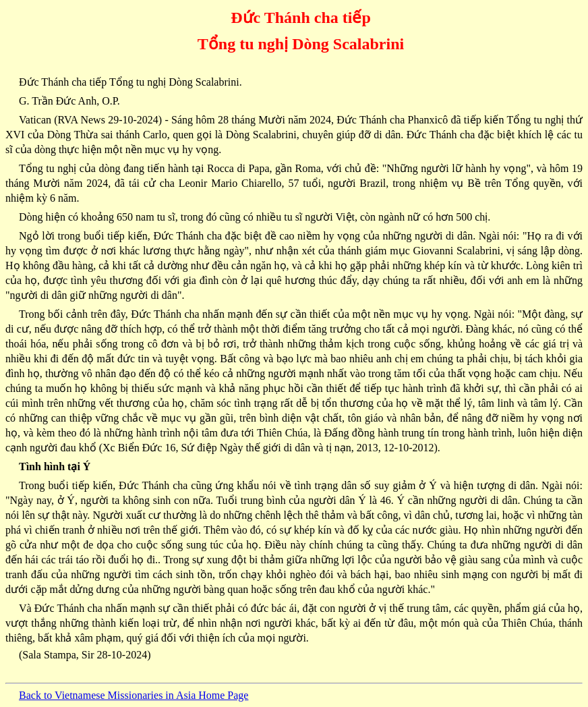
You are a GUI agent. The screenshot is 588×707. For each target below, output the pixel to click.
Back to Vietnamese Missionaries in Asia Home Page (134, 695)
